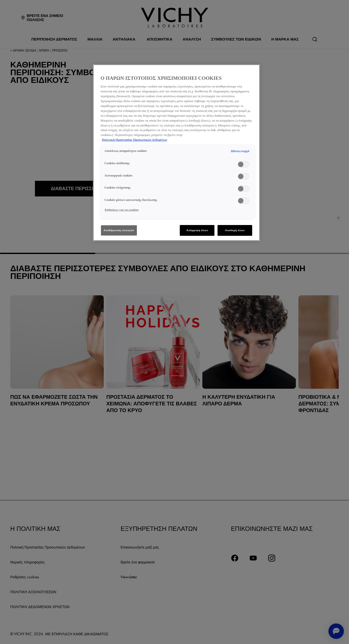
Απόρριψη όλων (197, 230)
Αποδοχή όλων (235, 230)
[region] (176, 153)
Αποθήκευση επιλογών (119, 230)
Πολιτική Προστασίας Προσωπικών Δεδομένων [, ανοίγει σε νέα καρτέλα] (135, 140)
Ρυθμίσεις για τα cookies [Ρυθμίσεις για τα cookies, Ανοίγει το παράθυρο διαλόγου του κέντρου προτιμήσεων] (122, 210)
